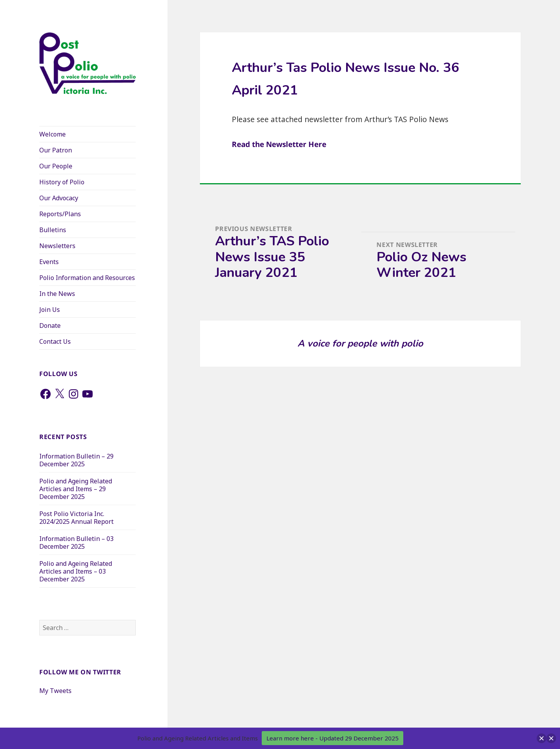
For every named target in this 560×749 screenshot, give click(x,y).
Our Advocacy (59, 198)
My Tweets (55, 691)
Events (49, 262)
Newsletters (57, 246)
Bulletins (53, 230)
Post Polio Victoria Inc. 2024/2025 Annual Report (76, 518)
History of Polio (62, 182)
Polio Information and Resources (87, 278)
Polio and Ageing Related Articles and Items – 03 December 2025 (76, 571)
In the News (57, 294)
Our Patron (56, 150)
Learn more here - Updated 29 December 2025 (332, 738)
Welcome (52, 134)
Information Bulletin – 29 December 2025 (76, 460)
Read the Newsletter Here (279, 144)
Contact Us (55, 341)
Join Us (50, 310)
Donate (50, 325)
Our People (56, 166)
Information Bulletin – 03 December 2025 (76, 542)
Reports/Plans (60, 214)
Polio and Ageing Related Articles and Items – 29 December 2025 (76, 489)
